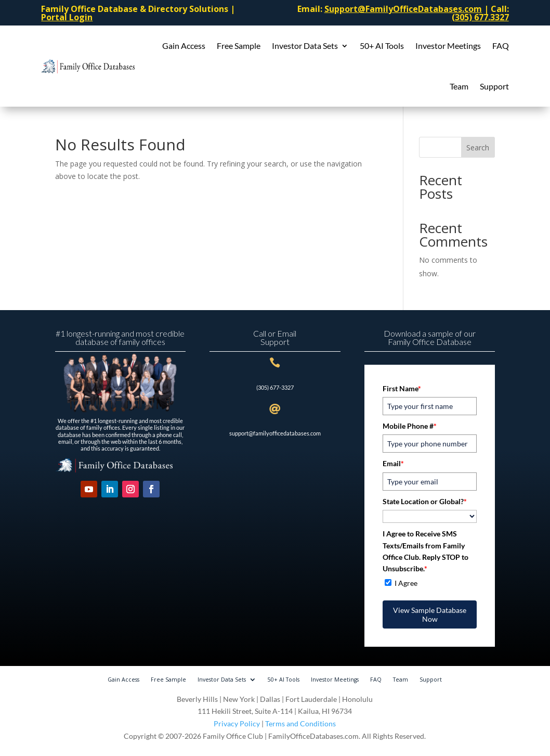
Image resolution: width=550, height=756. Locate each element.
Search (478, 148)
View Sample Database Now (430, 614)
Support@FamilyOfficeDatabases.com (403, 9)
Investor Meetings (448, 46)
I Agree (406, 583)
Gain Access (184, 46)
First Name (402, 388)
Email (393, 463)
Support (494, 86)
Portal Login (67, 17)
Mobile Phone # (410, 426)
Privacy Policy (237, 723)
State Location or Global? (425, 501)
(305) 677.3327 (480, 17)
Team (459, 86)
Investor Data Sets (305, 46)
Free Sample (239, 46)
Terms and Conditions (300, 723)
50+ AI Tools (382, 46)
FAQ (501, 46)
